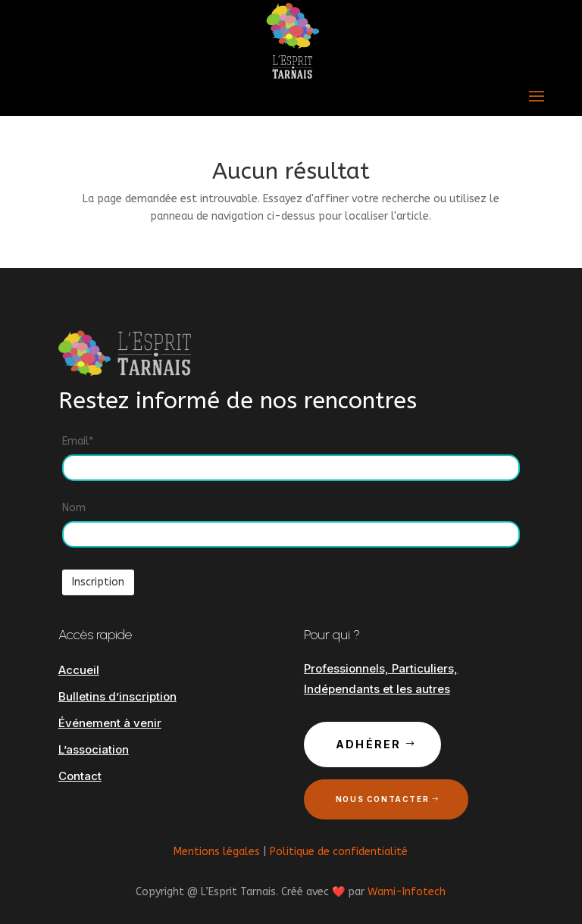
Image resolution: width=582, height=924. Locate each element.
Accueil (79, 670)
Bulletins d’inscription (117, 696)
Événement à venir (110, 723)
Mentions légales (217, 852)
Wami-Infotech (407, 892)
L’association (94, 749)
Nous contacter (382, 799)
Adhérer (369, 744)
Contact (80, 776)
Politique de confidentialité (339, 852)
